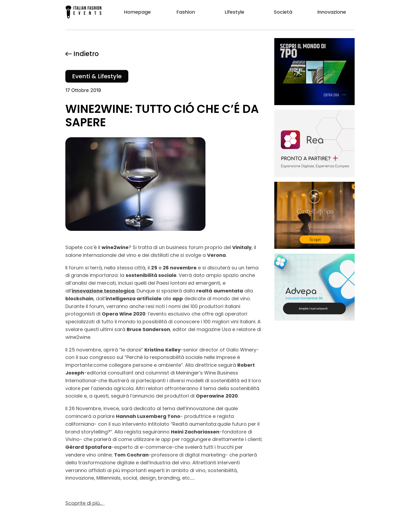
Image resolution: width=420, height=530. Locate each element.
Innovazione (332, 12)
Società (283, 12)
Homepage (137, 12)
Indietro (82, 54)
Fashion (186, 12)
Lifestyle (235, 12)
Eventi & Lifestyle (97, 76)
